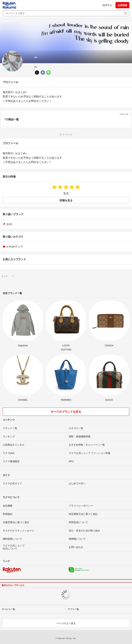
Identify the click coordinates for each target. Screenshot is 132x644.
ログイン (107, 5)
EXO (9, 224)
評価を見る (66, 200)
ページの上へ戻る (66, 623)
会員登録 (122, 5)
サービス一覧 (8, 609)
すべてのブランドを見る (66, 412)
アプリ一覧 (73, 609)
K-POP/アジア (15, 247)
